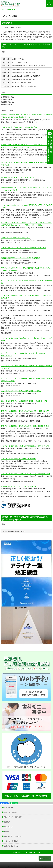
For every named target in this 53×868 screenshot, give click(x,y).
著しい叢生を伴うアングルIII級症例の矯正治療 (18, 177)
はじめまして (9, 827)
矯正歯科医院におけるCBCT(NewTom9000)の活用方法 (21, 258)
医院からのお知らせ (11, 846)
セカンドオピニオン (11, 807)
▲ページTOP (45, 859)
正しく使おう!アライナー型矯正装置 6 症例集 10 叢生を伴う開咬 (24, 401)
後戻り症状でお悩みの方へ (14, 836)
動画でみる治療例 (10, 812)
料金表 (7, 831)
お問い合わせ (27, 867)
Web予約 (44, 867)
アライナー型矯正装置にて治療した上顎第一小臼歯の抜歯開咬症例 (25, 426)
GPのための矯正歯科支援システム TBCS (15, 238)
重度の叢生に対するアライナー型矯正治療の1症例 (19, 486)
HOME (9, 867)
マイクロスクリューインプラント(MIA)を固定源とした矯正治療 (24, 248)
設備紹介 (7, 822)
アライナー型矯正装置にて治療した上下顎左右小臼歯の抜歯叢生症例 (26, 474)
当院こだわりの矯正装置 (13, 817)
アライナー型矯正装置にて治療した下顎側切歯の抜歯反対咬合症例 (25, 446)
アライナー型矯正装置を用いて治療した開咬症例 (18, 459)
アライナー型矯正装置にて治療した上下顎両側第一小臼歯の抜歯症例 (26, 411)
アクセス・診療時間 (11, 841)
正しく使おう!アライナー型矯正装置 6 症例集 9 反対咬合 (21, 391)
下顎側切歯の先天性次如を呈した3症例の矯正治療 (19, 127)
